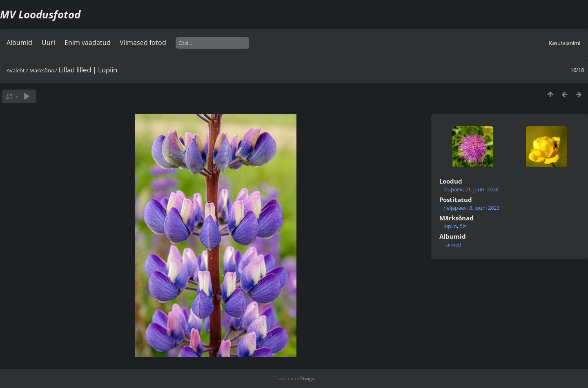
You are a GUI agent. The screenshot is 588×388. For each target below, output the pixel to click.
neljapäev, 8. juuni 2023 (471, 208)
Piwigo (307, 378)
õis (463, 226)
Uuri (48, 43)
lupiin (450, 226)
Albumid (19, 43)
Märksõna (42, 70)
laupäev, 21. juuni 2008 (471, 189)
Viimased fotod (143, 43)
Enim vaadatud (88, 43)
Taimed (452, 244)
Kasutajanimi (565, 43)
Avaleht (16, 70)
